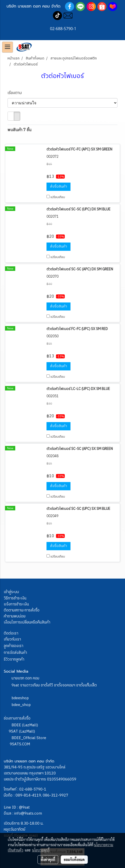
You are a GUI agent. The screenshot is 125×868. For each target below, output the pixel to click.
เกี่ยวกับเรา (12, 639)
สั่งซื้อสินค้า (58, 186)
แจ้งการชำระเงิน (16, 604)
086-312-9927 (55, 795)
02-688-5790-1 (33, 789)
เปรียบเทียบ (58, 197)
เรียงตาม (16, 93)
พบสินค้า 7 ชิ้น (19, 130)
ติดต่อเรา (11, 633)
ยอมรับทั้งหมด (74, 859)
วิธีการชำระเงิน (15, 598)
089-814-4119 (28, 795)
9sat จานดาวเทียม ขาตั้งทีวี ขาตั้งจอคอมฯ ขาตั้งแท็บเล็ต (54, 685)
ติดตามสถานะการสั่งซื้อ (22, 610)
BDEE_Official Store (29, 738)
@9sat (24, 807)
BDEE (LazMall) (25, 725)
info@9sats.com (28, 813)
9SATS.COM (20, 744)
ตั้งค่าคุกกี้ (48, 859)
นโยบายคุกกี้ (41, 850)
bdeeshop (20, 698)
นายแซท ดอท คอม (25, 678)
